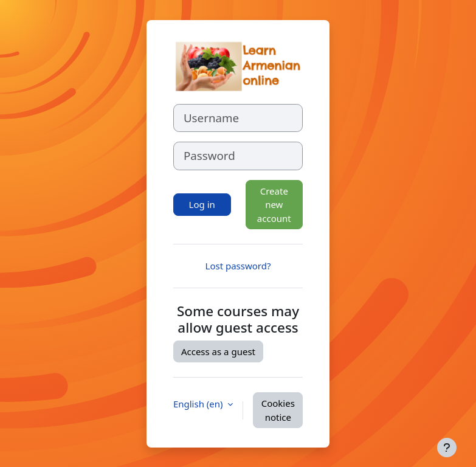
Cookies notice (278, 410)
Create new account (274, 205)
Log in (202, 204)
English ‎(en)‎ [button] (199, 404)
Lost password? (238, 266)
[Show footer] (447, 448)
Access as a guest (218, 351)
